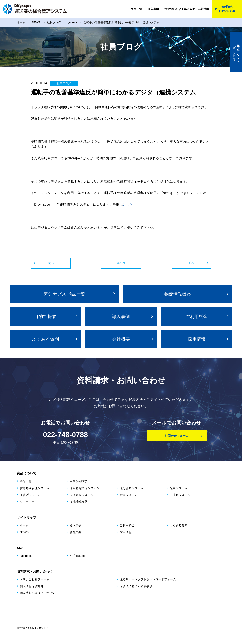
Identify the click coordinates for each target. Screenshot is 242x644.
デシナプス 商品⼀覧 (64, 294)
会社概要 (121, 339)
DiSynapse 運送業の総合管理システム (35, 9)
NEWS (24, 532)
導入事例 (153, 9)
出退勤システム (180, 495)
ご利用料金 (170, 9)
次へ (51, 263)
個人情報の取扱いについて (38, 593)
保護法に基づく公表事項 (136, 586)
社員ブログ (64, 83)
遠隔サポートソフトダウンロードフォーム (148, 579)
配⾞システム (178, 488)
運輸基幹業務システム (84, 488)
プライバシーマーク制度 (210, 611)
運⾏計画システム (132, 488)
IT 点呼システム (30, 495)
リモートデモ (29, 502)
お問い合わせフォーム (35, 579)
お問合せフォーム (177, 436)
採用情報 (197, 339)
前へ (191, 263)
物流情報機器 (178, 294)
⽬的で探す (45, 316)
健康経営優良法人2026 (172, 611)
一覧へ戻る (121, 263)
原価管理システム (81, 495)
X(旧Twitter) (77, 556)
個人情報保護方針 (32, 586)
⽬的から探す (79, 481)
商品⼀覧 (26, 481)
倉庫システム (129, 495)
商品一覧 (136, 9)
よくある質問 (187, 9)
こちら (128, 204)
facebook (26, 556)
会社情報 (203, 9)
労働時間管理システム (35, 488)
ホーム (24, 525)
